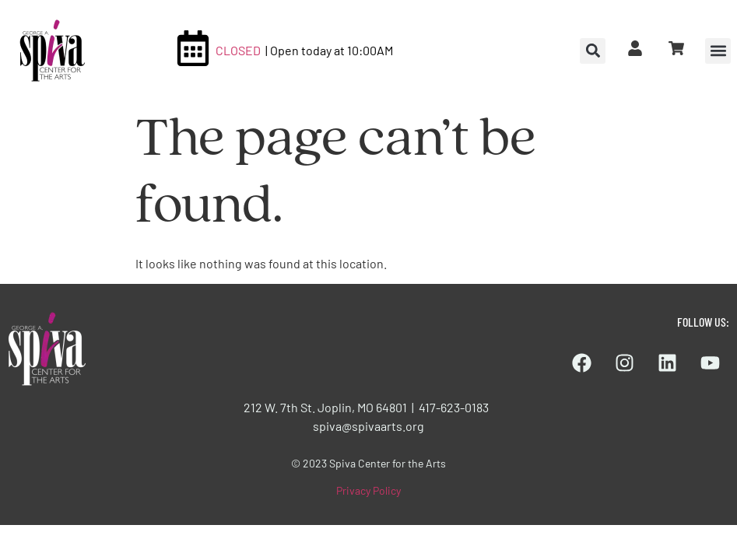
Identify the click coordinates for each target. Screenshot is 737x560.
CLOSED (238, 50)
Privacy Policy (368, 490)
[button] (718, 51)
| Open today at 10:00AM (329, 50)
